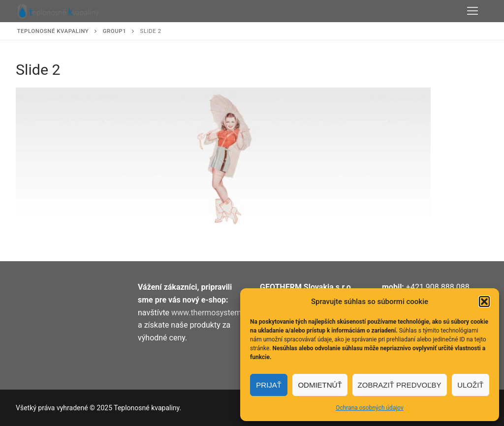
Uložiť (470, 385)
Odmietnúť (320, 385)
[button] (484, 302)
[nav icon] (472, 11)
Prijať (269, 385)
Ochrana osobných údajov (370, 408)
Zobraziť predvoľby (400, 385)
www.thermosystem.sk (211, 313)
